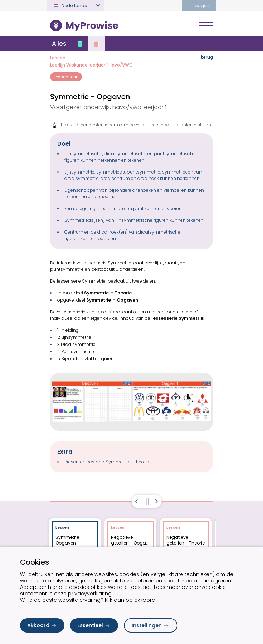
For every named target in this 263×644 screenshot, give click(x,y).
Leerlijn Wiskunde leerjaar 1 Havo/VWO (91, 65)
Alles (59, 43)
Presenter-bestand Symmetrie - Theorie (107, 462)
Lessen (58, 58)
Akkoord (42, 625)
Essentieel (94, 625)
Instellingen (151, 625)
